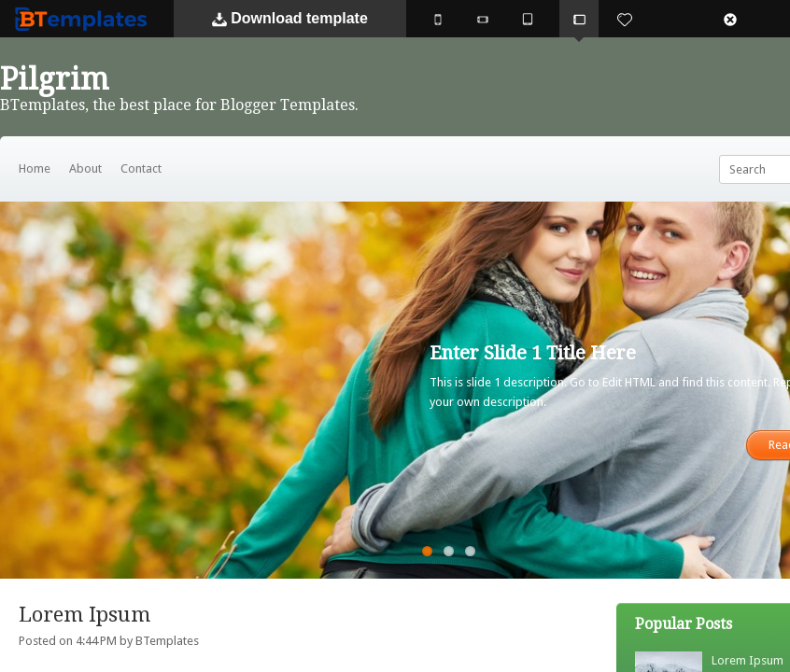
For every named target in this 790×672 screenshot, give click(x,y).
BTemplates (85, 18)
